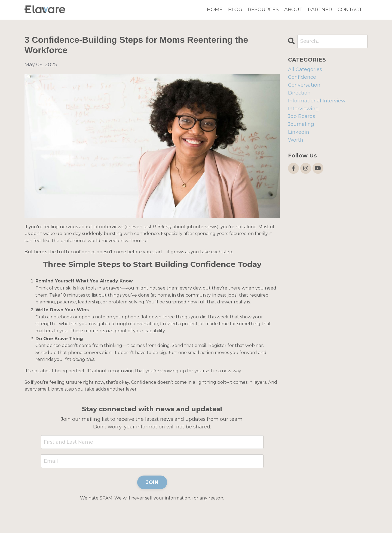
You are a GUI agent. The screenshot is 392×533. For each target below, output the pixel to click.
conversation (304, 85)
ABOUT (293, 10)
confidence (302, 77)
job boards (302, 116)
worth (296, 140)
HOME (215, 10)
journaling (301, 124)
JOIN (152, 482)
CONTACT (350, 10)
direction (299, 93)
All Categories (305, 69)
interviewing (303, 109)
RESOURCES (263, 10)
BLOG (235, 10)
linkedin (299, 132)
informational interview (317, 101)
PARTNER (320, 10)
